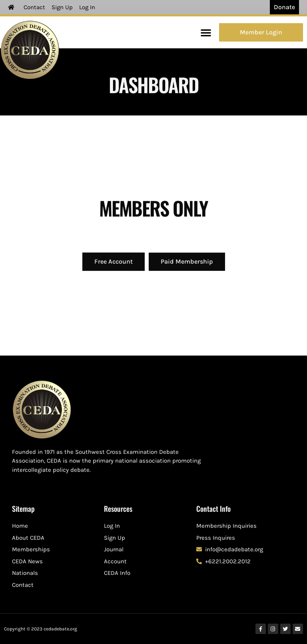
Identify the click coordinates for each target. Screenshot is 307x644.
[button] (206, 32)
